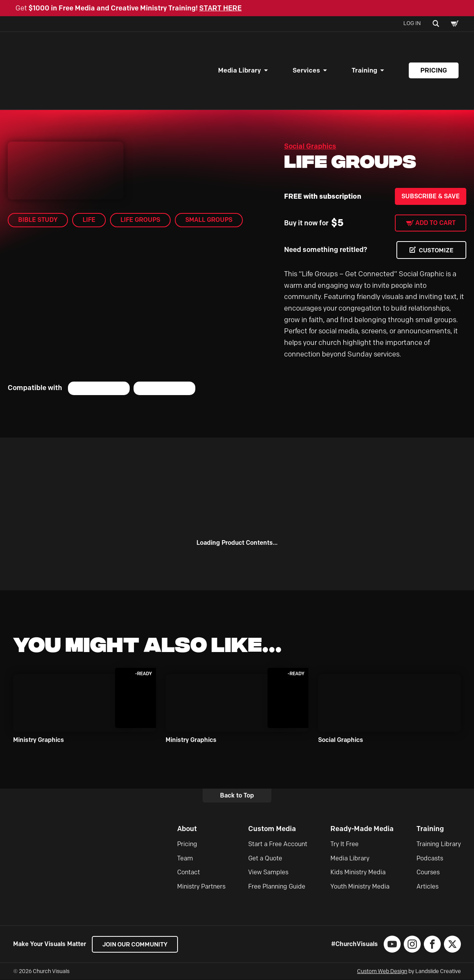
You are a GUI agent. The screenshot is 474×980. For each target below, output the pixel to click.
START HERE (220, 8)
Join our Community (137, 944)
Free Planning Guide (277, 886)
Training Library (439, 844)
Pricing (434, 70)
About (187, 829)
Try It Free (344, 844)
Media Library (240, 70)
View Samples (268, 873)
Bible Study (38, 220)
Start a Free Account (278, 844)
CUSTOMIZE (435, 250)
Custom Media (272, 829)
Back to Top (237, 795)
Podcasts (430, 858)
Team (185, 858)
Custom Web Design (382, 972)
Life (89, 220)
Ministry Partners (201, 886)
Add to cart (435, 223)
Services (306, 70)
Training (364, 70)
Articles (427, 886)
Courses (428, 873)
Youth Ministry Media (360, 886)
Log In (412, 23)
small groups (209, 220)
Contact (189, 873)
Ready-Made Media (362, 829)
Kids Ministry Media (358, 873)
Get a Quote (265, 858)
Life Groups (140, 220)
